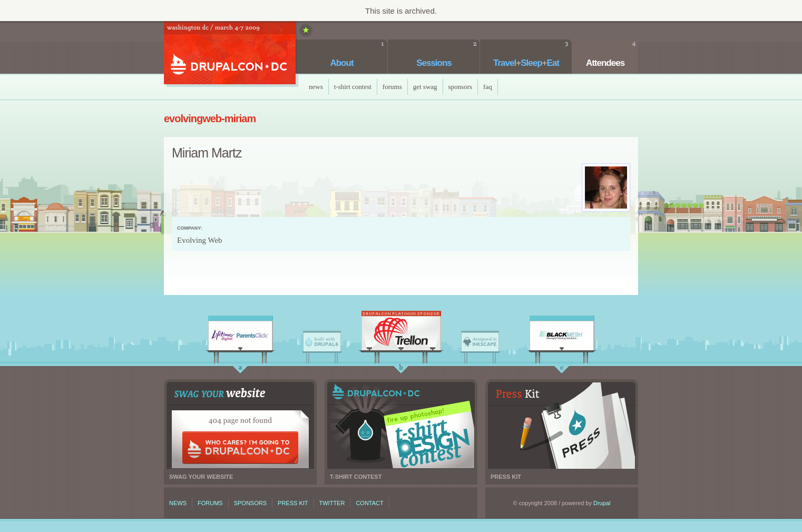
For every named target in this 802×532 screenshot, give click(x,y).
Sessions (434, 63)
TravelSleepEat (526, 63)
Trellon (401, 333)
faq (488, 87)
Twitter (332, 503)
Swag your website (240, 425)
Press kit (562, 425)
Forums (392, 87)
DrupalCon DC (230, 54)
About (341, 63)
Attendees (605, 63)
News (316, 87)
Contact (369, 503)
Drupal (602, 503)
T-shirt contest (401, 425)
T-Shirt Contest (353, 87)
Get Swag (425, 87)
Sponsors (461, 87)
